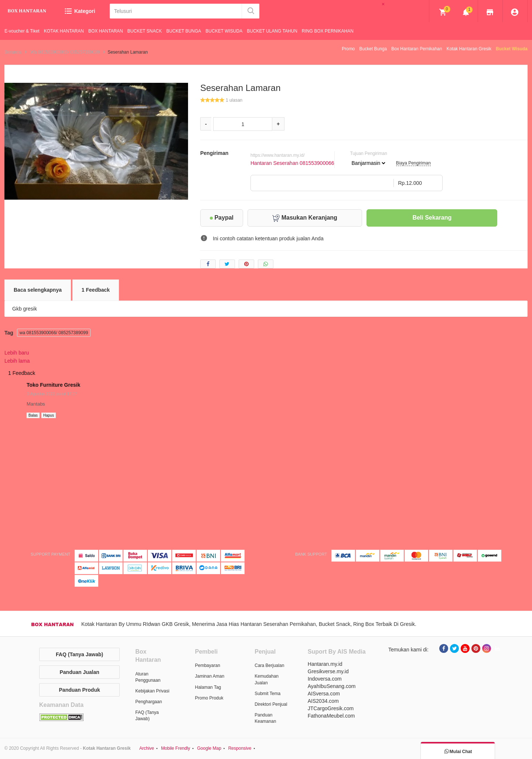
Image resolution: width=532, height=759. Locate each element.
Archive (147, 748)
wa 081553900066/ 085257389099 (54, 333)
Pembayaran (208, 665)
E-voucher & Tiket (22, 31)
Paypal (222, 218)
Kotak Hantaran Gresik (469, 49)
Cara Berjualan (269, 665)
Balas (33, 415)
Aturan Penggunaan (148, 677)
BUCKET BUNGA (184, 31)
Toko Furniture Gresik (53, 385)
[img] (443, 12)
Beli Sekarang (432, 218)
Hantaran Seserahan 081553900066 (292, 163)
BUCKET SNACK (145, 31)
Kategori (80, 11)
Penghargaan (149, 702)
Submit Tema (267, 694)
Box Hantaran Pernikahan (417, 49)
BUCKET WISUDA (224, 31)
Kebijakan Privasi (152, 691)
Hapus (49, 415)
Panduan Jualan (79, 672)
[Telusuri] (175, 11)
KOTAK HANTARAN (64, 31)
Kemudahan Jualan (267, 679)
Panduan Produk (80, 690)
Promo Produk (209, 698)
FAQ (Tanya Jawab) (79, 654)
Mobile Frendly (176, 748)
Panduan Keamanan (265, 718)
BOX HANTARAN (106, 31)
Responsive (240, 748)
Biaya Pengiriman (413, 163)
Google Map (209, 748)
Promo (348, 49)
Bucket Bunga (373, 49)
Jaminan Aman (210, 676)
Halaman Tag (208, 687)
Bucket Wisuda (512, 49)
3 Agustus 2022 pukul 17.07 (52, 394)
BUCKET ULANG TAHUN (272, 31)
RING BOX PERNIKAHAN (328, 31)
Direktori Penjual (271, 704)
